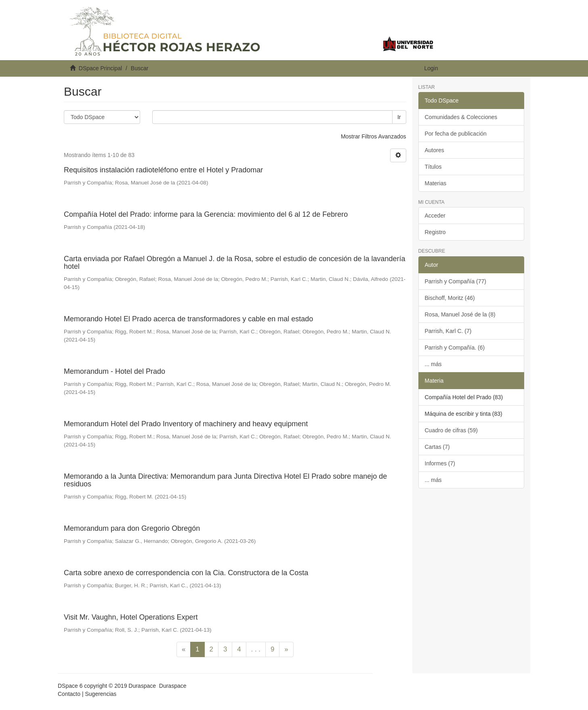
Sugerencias (101, 694)
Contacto (69, 694)
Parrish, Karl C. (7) (448, 331)
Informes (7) (440, 463)
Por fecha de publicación (456, 134)
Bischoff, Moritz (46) (450, 298)
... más (433, 364)
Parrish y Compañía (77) (456, 281)
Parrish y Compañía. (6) (455, 348)
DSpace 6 (70, 686)
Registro (435, 232)
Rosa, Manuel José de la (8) (460, 314)
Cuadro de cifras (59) (451, 430)
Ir (399, 117)
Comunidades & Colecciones (461, 117)
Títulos (433, 167)
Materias (436, 183)
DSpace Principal (100, 68)
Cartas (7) (437, 447)
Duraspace (173, 686)
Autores (435, 150)
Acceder (435, 216)
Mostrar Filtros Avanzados (374, 136)
